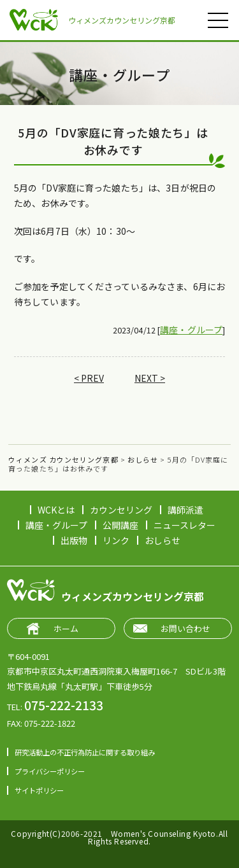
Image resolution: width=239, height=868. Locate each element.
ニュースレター (185, 525)
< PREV (89, 378)
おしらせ (163, 540)
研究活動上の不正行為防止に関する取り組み (85, 752)
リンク (116, 540)
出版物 (74, 540)
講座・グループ (191, 330)
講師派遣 (185, 510)
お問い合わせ (185, 628)
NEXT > (150, 378)
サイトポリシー (39, 790)
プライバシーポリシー (50, 771)
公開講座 (120, 525)
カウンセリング (121, 510)
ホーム (66, 628)
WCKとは (56, 510)
